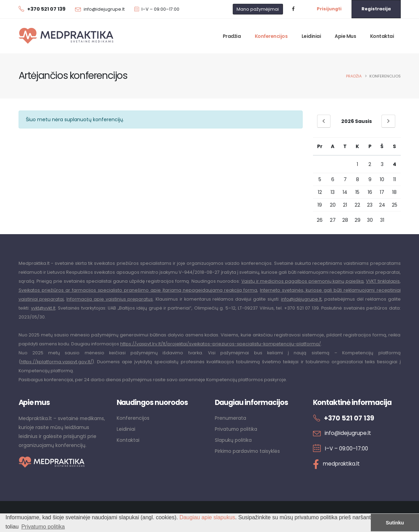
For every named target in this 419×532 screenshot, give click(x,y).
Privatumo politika (236, 429)
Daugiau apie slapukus (207, 517)
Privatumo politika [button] (43, 527)
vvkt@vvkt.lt (43, 308)
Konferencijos (271, 36)
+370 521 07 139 (349, 418)
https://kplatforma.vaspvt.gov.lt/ (56, 362)
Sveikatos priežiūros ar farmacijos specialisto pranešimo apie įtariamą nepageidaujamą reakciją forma (138, 290)
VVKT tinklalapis (383, 281)
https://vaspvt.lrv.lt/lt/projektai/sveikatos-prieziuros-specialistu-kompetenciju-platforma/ (221, 344)
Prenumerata (231, 418)
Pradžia (232, 36)
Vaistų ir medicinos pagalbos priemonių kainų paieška (302, 281)
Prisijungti (329, 9)
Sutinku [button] (395, 523)
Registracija (376, 9)
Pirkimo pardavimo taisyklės (247, 451)
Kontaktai (382, 36)
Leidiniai (311, 36)
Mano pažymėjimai (258, 9)
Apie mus (345, 36)
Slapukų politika (233, 440)
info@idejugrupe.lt (104, 9)
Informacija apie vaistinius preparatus (110, 299)
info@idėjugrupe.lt (301, 299)
